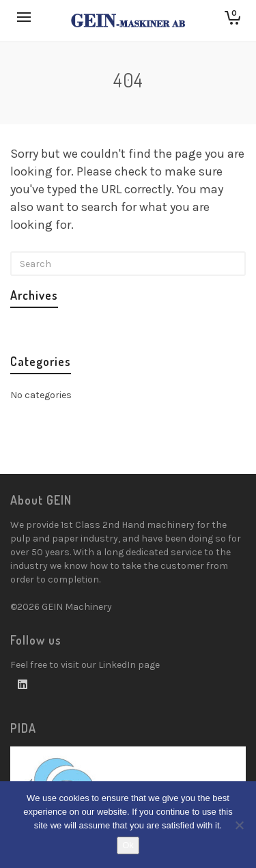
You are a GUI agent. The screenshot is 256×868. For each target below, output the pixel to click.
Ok (128, 845)
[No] (239, 825)
